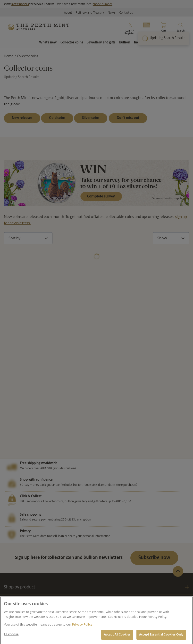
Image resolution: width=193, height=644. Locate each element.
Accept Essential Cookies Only (161, 637)
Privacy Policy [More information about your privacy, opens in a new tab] (82, 627)
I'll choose (11, 637)
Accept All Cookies (117, 637)
